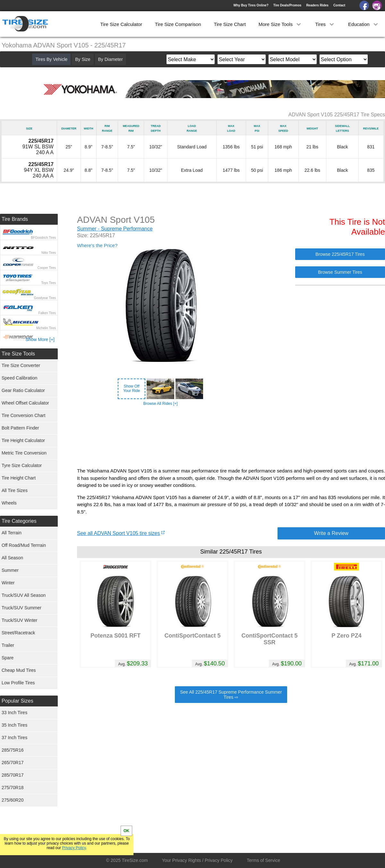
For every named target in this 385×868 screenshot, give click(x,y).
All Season (12, 558)
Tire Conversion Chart (23, 415)
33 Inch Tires (14, 713)
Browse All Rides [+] (160, 404)
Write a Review (331, 533)
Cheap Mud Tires (19, 670)
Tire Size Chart (230, 24)
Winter (8, 583)
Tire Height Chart (19, 478)
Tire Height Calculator (23, 440)
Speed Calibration (19, 378)
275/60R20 (13, 800)
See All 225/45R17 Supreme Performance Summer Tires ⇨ (231, 695)
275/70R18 (13, 788)
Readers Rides (317, 5)
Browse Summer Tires (340, 272)
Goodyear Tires (45, 298)
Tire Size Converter (21, 365)
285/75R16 (13, 750)
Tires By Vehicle (51, 59)
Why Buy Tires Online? (251, 5)
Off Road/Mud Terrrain (24, 545)
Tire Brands (15, 219)
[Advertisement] (231, 437)
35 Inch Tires (14, 725)
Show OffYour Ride (132, 388)
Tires (325, 24)
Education (364, 24)
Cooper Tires (47, 268)
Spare (8, 658)
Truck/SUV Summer (21, 608)
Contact (339, 5)
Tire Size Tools (18, 354)
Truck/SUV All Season (24, 595)
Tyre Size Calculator (22, 465)
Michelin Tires (46, 328)
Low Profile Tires (18, 683)
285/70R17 (13, 775)
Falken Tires (47, 313)
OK (126, 831)
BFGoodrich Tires (43, 238)
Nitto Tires (49, 253)
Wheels (9, 503)
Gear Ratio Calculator (23, 390)
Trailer (8, 645)
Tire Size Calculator (121, 24)
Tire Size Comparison (178, 24)
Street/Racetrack (18, 633)
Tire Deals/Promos (287, 5)
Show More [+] (40, 339)
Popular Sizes (17, 701)
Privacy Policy (74, 848)
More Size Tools (281, 24)
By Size (83, 59)
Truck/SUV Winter (20, 620)
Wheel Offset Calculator (25, 403)
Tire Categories (19, 521)
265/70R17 (13, 763)
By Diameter (111, 59)
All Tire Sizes (15, 490)
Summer (10, 570)
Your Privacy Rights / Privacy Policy (197, 860)
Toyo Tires (48, 283)
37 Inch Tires (14, 738)
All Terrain (12, 533)
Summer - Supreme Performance (115, 229)
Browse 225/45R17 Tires (340, 254)
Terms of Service (263, 860)
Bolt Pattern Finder (20, 428)
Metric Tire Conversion (24, 453)
